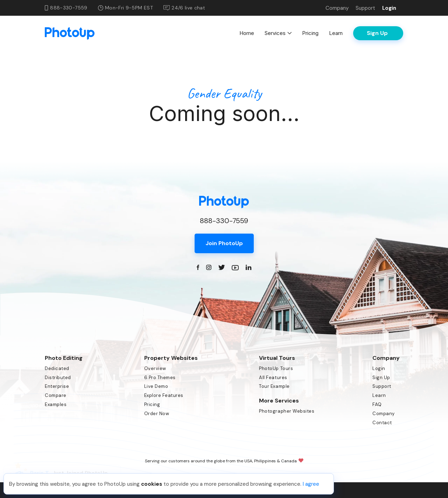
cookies (152, 484)
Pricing (310, 33)
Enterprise (57, 386)
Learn (336, 33)
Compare (56, 395)
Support (365, 8)
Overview (155, 368)
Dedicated (57, 368)
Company (337, 8)
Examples (56, 404)
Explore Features (164, 395)
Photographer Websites (287, 411)
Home (247, 33)
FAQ (377, 404)
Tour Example (274, 386)
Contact (382, 423)
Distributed (58, 378)
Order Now (157, 414)
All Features (273, 378)
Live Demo (156, 386)
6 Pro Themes (160, 378)
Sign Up (381, 378)
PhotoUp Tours (276, 368)
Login (389, 8)
